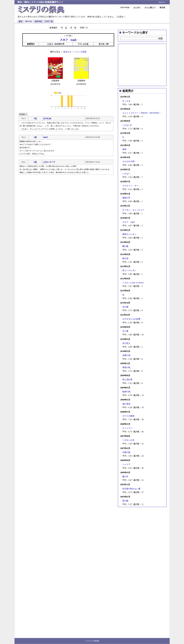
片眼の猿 (126, 452)
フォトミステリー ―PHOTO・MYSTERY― (142, 113)
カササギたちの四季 (131, 319)
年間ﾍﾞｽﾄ (84, 28)
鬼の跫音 (126, 404)
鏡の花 (125, 258)
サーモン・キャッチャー (133, 210)
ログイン (162, 2)
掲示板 (162, 8)
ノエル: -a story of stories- (133, 283)
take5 (45, 137)
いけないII (127, 125)
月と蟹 (125, 331)
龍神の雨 (126, 392)
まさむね (47, 118)
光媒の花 (126, 355)
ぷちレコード (49, 162)
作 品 (64, 28)
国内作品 (29, 21)
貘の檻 (125, 246)
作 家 (73, 28)
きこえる (126, 101)
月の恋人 (126, 343)
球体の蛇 (126, 367)
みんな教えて (150, 8)
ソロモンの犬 (128, 440)
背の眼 (125, 501)
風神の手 (126, 198)
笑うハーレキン (129, 270)
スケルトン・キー (130, 186)
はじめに (137, 8)
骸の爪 (125, 477)
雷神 (124, 149)
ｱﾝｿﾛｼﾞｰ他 (49, 21)
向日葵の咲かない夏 (131, 489)
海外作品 (38, 21)
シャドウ (126, 464)
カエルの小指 (128, 161)
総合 (21, 21)
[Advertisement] (142, 64)
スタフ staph (129, 222)
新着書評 (53, 28)
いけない (126, 174)
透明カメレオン (129, 234)
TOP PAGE (125, 8)
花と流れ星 (127, 380)
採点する (67, 52)
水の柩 (125, 307)
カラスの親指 (128, 416)
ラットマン (127, 428)
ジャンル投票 (80, 52)
